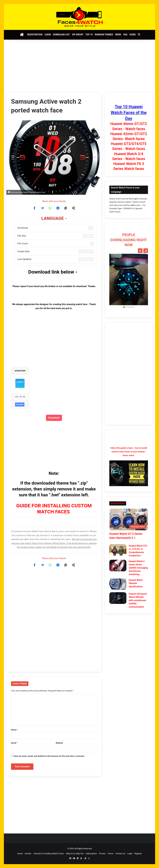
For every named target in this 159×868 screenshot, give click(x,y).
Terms (110, 854)
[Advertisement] (79, 66)
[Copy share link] (66, 208)
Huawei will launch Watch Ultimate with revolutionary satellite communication (138, 600)
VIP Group (78, 35)
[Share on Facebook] (35, 208)
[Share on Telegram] (42, 208)
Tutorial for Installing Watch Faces (49, 854)
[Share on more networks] (73, 208)
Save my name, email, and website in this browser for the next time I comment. (49, 756)
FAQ (125, 35)
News (118, 35)
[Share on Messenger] (58, 208)
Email (14, 743)
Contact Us (120, 854)
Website (59, 743)
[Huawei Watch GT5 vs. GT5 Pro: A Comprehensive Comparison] (118, 550)
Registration (35, 35)
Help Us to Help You (75, 854)
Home (20, 854)
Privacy (102, 854)
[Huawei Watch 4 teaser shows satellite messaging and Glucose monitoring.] (118, 566)
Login (48, 35)
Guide (133, 35)
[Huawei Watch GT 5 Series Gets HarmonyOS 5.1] (129, 519)
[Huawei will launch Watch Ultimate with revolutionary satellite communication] (118, 598)
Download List (61, 35)
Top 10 (89, 35)
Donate (28, 854)
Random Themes (104, 35)
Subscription (91, 854)
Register (138, 854)
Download (20, 404)
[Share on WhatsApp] (50, 208)
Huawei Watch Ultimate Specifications (136, 583)
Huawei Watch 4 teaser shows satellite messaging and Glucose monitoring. (138, 568)
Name (14, 730)
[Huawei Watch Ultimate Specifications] (118, 584)
